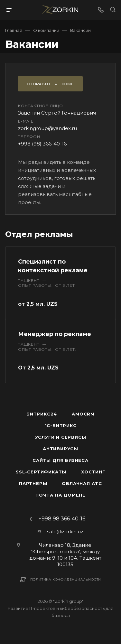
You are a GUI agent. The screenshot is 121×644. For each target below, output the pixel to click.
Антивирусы (60, 449)
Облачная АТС (82, 483)
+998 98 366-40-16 (62, 519)
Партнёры (33, 483)
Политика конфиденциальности (66, 579)
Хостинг (93, 472)
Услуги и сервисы (61, 437)
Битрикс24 (42, 414)
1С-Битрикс (61, 425)
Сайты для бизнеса (60, 460)
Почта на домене (60, 495)
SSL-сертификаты (41, 472)
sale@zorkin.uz (65, 532)
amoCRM (83, 414)
